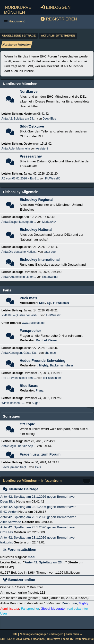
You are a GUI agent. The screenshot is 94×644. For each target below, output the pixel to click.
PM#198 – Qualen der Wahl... (21, 315)
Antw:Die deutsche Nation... (19, 252)
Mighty (44, 365)
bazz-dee (50, 252)
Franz (40, 391)
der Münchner (52, 378)
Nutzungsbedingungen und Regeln (42, 634)
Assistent (42, 149)
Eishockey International (40, 260)
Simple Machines (34, 639)
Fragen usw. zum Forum (40, 454)
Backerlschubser (62, 365)
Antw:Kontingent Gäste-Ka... (20, 353)
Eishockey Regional (36, 200)
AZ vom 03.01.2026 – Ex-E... (20, 178)
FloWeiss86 (53, 178)
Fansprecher (30, 331)
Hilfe (14, 634)
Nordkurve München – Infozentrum (32, 481)
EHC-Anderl (9, 512)
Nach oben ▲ (74, 634)
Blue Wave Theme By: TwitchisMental (70, 639)
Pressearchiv (31, 156)
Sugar (36, 403)
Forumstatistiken (20, 550)
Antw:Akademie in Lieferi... (19, 277)
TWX (38, 467)
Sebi (42, 303)
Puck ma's (28, 298)
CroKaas (7, 532)
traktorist (6, 542)
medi (31, 557)
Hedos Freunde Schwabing (43, 361)
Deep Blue (49, 119)
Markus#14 (49, 222)
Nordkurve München (17, 9)
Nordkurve (29, 92)
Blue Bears (29, 386)
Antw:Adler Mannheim (16, 149)
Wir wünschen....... (13, 403)
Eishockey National (36, 230)
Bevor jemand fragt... (15, 467)
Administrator (10, 609)
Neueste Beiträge (21, 489)
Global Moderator (53, 609)
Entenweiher (50, 277)
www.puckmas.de (33, 323)
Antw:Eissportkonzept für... (19, 222)
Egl (49, 303)
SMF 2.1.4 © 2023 (11, 639)
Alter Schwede (11, 522)
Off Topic (27, 424)
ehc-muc (50, 353)
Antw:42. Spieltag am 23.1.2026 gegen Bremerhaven (38, 497)
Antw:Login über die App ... (19, 446)
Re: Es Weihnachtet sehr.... (19, 378)
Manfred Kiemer (47, 340)
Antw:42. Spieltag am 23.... (19, 119)
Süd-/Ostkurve (32, 126)
